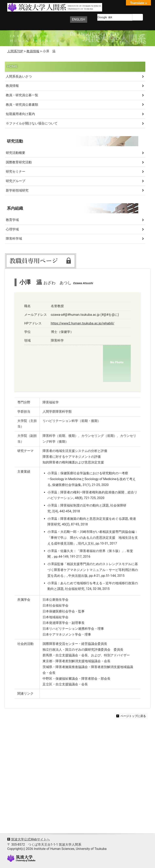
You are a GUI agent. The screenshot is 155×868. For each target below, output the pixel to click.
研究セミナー (16, 171)
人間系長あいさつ (19, 76)
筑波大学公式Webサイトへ (30, 839)
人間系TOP (15, 51)
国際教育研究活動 (19, 162)
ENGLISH (79, 19)
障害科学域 (14, 239)
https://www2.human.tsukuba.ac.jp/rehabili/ (83, 323)
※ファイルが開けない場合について (32, 123)
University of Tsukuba (21, 858)
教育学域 (12, 220)
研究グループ (16, 181)
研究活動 (15, 141)
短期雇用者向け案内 (20, 114)
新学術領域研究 (17, 190)
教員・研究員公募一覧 (22, 95)
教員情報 (12, 86)
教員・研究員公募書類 (22, 105)
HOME (12, 66)
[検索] (115, 17)
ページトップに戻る (131, 716)
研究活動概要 (16, 153)
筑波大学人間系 (46, 7)
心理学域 (12, 229)
